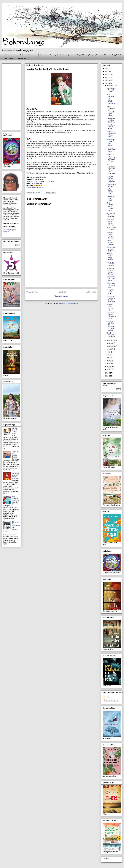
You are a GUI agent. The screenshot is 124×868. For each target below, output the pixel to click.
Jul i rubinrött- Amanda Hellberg (111, 215)
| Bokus (42, 188)
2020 (107, 373)
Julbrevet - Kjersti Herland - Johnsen (110, 235)
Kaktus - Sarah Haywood (110, 243)
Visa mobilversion (61, 296)
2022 (107, 80)
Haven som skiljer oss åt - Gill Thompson (111, 299)
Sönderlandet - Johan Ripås (111, 127)
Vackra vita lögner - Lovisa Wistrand (110, 222)
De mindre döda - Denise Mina (110, 307)
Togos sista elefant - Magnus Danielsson (111, 179)
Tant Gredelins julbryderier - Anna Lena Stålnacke (111, 169)
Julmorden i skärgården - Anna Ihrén (111, 134)
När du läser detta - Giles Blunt (16, 431)
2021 (107, 83)
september (111, 346)
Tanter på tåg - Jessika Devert (15, 454)
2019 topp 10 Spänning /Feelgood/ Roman (88, 55)
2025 (107, 71)
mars (109, 364)
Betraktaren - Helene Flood (111, 198)
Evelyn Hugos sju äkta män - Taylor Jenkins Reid (111, 189)
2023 (107, 77)
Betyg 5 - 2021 (10, 59)
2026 (107, 69)
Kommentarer (109, 700)
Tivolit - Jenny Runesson (111, 229)
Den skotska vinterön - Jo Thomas (111, 249)
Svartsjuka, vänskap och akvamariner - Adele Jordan (111, 326)
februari (110, 366)
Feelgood (18, 55)
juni (108, 355)
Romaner (43, 55)
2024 (107, 74)
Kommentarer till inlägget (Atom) (67, 303)
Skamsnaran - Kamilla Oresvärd (111, 264)
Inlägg (107, 697)
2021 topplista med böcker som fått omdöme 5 (111, 99)
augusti (109, 349)
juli (108, 352)
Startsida (8, 55)
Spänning (53, 55)
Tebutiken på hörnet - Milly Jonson (111, 142)
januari (109, 369)
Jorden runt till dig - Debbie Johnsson (111, 271)
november (110, 340)
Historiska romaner (31, 55)
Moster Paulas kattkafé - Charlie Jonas (110, 207)
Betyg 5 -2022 (22, 59)
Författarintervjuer (65, 55)
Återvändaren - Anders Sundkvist (111, 120)
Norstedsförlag (37, 183)
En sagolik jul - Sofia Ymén (111, 292)
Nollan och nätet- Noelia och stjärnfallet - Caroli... (111, 158)
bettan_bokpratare (10, 227)
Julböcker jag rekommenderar (111, 285)
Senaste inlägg (32, 292)
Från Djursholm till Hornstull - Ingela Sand (111, 111)
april (108, 361)
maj (108, 358)
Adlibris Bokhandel (33, 188)
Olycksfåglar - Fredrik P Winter (111, 90)
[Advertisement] (61, 270)
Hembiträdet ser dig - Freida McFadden (16, 476)
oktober (110, 343)
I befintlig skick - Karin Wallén (110, 256)
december (110, 86)
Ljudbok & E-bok (32, 181)
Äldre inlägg (91, 292)
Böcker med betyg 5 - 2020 (113, 55)
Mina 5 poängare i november (111, 335)
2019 (107, 376)
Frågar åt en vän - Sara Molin (111, 279)
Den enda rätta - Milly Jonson (111, 150)
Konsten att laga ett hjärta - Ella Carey (111, 316)
